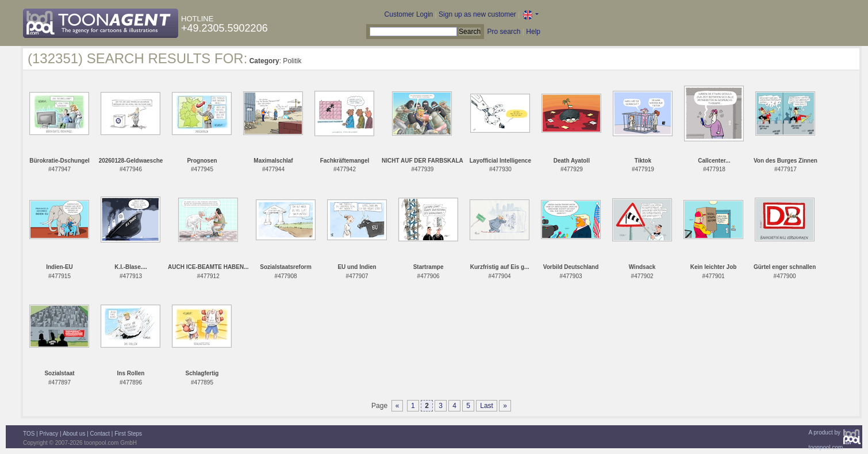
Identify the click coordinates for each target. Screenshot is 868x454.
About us (74, 434)
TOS (29, 434)
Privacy (49, 434)
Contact (100, 434)
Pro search (504, 32)
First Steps (128, 434)
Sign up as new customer (477, 14)
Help (533, 32)
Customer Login (409, 14)
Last (487, 406)
